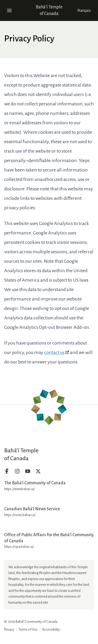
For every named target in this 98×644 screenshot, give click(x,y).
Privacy (9, 630)
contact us (54, 352)
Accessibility (51, 630)
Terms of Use (28, 630)
